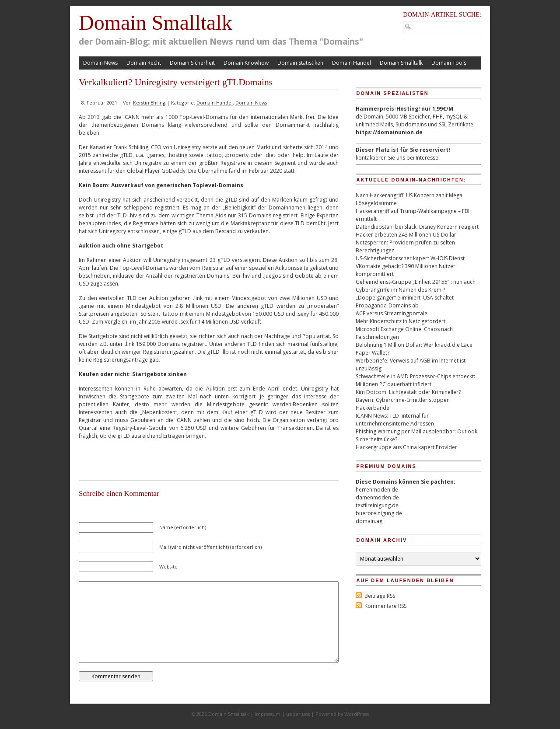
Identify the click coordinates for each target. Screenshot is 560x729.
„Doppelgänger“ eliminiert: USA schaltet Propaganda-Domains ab (405, 302)
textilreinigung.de (377, 505)
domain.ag (369, 521)
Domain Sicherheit (192, 63)
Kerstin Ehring (149, 103)
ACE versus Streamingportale (392, 313)
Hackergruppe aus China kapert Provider (406, 447)
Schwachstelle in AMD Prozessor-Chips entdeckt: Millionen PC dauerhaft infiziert (415, 380)
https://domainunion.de (389, 132)
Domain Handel (352, 63)
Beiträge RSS (380, 596)
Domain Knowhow (246, 63)
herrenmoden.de (377, 490)
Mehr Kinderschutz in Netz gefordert (401, 321)
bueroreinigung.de (379, 513)
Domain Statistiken (300, 63)
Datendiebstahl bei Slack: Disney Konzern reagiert (417, 227)
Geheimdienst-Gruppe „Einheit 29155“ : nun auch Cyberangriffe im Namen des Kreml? (416, 286)
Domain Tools (449, 63)
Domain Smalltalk (156, 23)
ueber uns (298, 714)
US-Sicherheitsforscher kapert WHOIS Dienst (410, 258)
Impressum (268, 714)
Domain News (100, 63)
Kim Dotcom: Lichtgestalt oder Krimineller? (408, 392)
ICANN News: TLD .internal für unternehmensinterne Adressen (395, 420)
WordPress (357, 714)
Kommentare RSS (385, 606)
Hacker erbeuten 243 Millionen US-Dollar (406, 235)
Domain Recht (144, 63)
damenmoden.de (377, 497)
